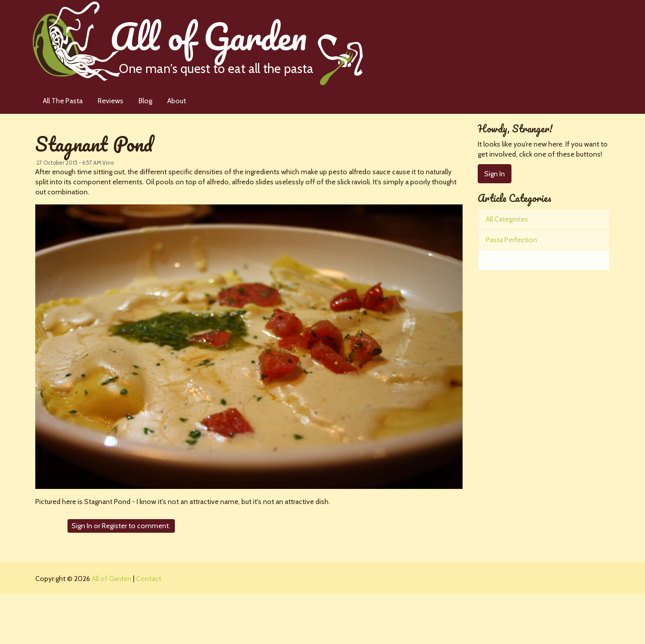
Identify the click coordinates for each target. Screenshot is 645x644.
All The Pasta (63, 101)
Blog (145, 101)
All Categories (507, 219)
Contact (149, 579)
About (177, 101)
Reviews (111, 101)
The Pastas (503, 260)
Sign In (82, 526)
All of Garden (236, 43)
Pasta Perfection (511, 240)
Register (114, 526)
